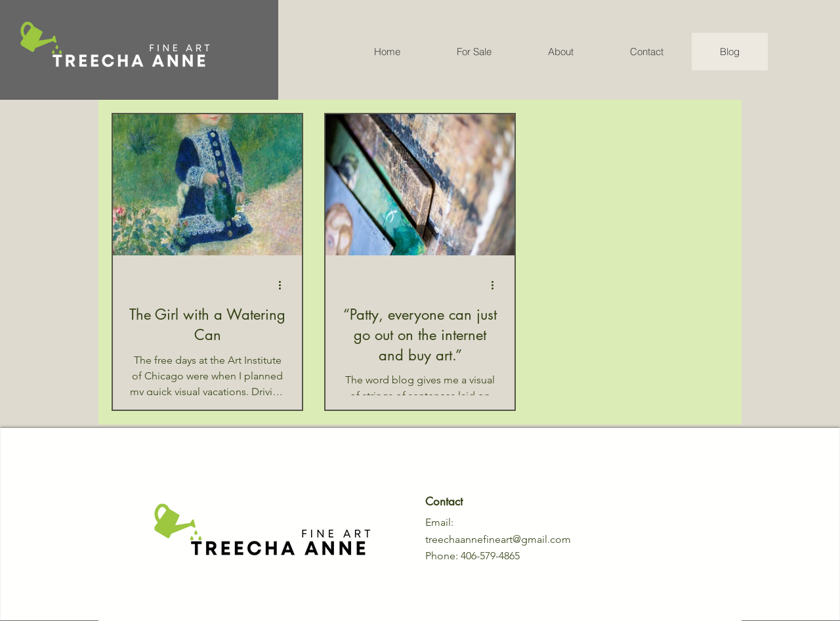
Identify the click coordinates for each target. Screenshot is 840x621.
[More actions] (284, 285)
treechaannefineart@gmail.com (498, 539)
